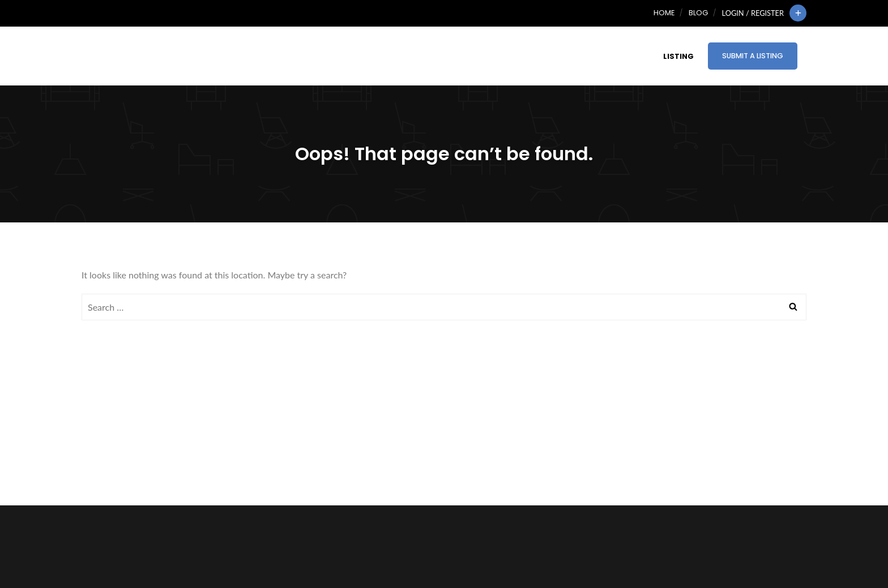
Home (664, 13)
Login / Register (753, 13)
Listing (678, 56)
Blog (698, 13)
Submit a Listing (753, 56)
